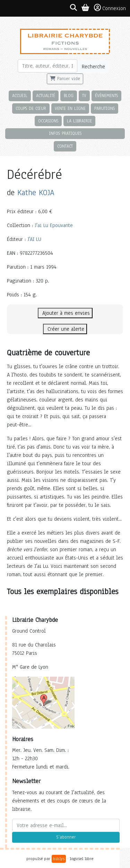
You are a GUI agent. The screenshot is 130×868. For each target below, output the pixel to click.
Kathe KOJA (36, 193)
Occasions (48, 121)
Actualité (46, 96)
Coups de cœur (31, 108)
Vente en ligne (70, 108)
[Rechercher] (48, 66)
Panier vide (65, 79)
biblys (59, 859)
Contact (65, 146)
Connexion (110, 8)
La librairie (79, 121)
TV (84, 96)
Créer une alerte (65, 329)
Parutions (105, 108)
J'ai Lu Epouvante (54, 225)
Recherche (93, 67)
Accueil (20, 96)
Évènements (106, 96)
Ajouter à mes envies (65, 313)
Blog (69, 96)
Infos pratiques (65, 133)
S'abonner (66, 837)
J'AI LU (34, 239)
